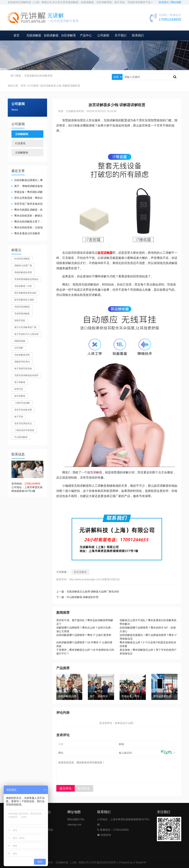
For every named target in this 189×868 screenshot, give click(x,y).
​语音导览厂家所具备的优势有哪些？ (27, 204)
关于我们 (121, 35)
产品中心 (86, 35)
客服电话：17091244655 (113, 830)
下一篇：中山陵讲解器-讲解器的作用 (77, 597)
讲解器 (42, 819)
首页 (16, 35)
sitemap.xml (74, 825)
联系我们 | (165, 2)
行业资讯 (20, 143)
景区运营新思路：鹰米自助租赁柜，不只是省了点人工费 (27, 198)
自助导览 (43, 825)
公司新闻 (103, 35)
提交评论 (66, 788)
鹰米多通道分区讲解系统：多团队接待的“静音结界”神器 (26, 234)
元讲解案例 (22, 153)
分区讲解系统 (45, 830)
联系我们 (138, 35)
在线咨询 (104, 835)
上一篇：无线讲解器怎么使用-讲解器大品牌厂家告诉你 (88, 592)
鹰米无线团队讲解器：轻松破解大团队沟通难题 (27, 210)
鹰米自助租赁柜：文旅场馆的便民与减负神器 (27, 228)
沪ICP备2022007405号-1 (104, 862)
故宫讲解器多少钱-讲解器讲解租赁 (60, 86)
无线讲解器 (34, 35)
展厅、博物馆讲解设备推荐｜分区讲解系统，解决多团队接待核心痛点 (27, 186)
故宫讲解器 (95, 472)
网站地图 (176, 2)
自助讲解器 (51, 35)
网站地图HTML (76, 819)
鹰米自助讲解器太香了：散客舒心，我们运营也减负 (27, 222)
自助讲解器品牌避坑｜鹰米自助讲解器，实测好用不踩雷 (27, 180)
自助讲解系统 (45, 76)
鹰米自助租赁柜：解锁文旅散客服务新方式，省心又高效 (27, 216)
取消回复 (84, 788)
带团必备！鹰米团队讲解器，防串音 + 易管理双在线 (27, 192)
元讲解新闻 (22, 134)
